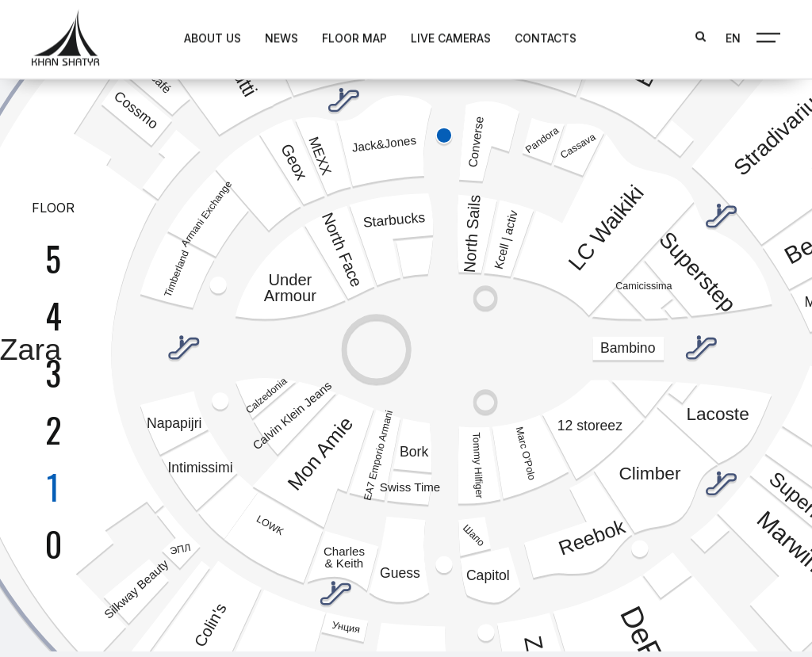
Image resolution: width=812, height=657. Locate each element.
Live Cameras (440, 37)
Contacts (534, 37)
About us (201, 37)
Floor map (343, 37)
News (270, 37)
